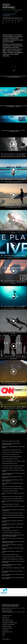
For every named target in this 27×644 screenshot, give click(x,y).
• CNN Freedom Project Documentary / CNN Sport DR (13, 507)
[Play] (2, 154)
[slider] (10, 154)
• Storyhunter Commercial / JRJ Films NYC (11, 533)
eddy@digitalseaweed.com (13, 18)
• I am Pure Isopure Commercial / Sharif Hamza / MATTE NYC (13, 521)
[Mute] (23, 154)
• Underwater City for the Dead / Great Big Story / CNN (13, 539)
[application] (13, 144)
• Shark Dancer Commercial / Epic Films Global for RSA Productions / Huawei (13, 542)
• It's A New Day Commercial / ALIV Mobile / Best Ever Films (13, 524)
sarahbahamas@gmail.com (9, 612)
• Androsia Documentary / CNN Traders (11, 504)
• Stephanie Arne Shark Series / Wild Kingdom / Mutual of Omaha (12, 528)
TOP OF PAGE (5, 639)
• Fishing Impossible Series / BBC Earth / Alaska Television (12, 549)
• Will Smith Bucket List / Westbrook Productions (13, 489)
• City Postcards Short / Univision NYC (10, 531)
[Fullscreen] (25, 154)
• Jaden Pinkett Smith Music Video (9, 463)
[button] (14, 144)
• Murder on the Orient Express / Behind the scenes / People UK (13, 518)
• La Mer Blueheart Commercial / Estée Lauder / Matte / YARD (12, 545)
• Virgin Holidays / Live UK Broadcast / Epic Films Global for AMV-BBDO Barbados (13, 536)
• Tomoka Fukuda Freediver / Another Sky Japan (13, 515)
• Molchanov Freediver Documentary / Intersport (12, 513)
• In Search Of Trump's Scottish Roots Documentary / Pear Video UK (13, 510)
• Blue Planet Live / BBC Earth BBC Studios (11, 486)
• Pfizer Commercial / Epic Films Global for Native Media (13, 501)
